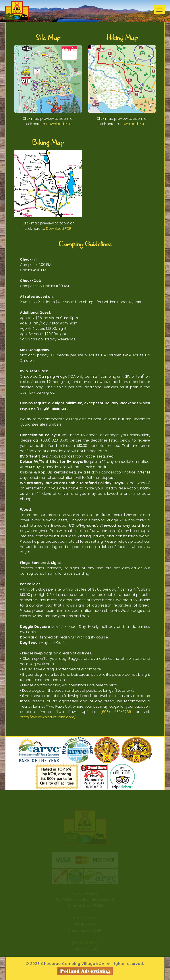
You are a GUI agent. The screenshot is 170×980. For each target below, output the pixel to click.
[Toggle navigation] (159, 10)
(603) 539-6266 (116, 712)
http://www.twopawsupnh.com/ (48, 717)
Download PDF (58, 124)
